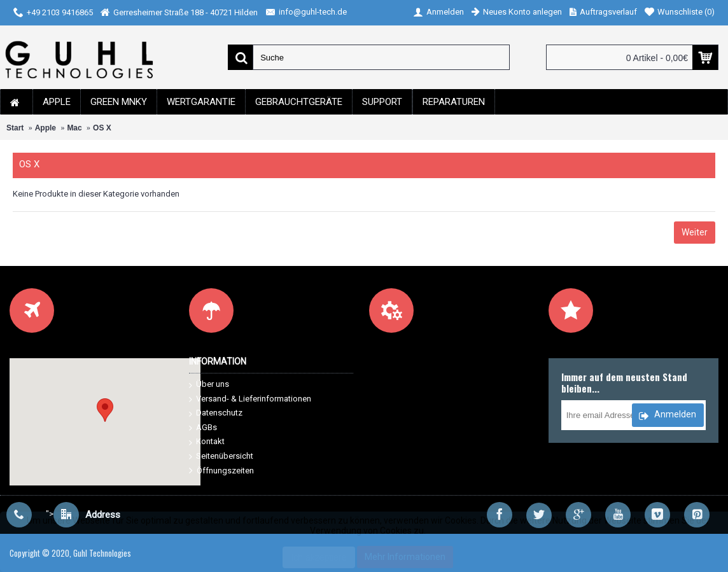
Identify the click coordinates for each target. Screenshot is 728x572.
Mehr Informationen (405, 557)
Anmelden (667, 416)
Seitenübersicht (221, 457)
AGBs (203, 428)
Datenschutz (216, 413)
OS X (102, 128)
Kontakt (207, 442)
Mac (74, 128)
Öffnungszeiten (221, 471)
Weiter (695, 232)
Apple (45, 128)
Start (15, 128)
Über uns (209, 385)
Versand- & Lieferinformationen (250, 399)
